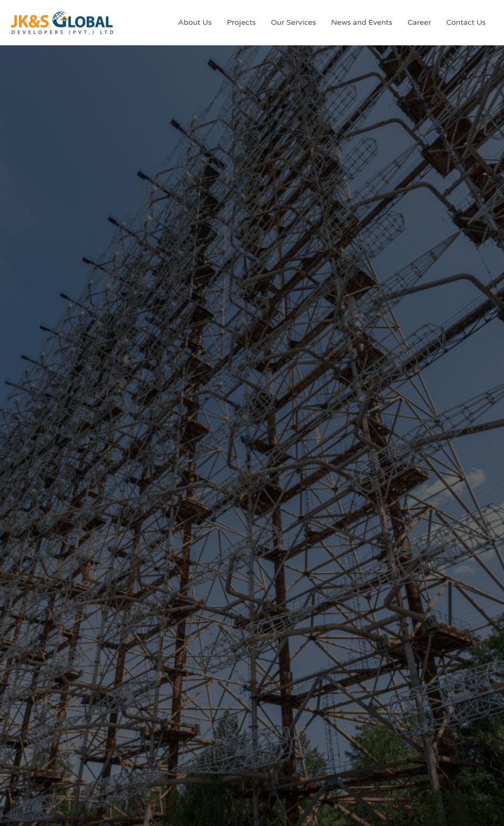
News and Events (362, 22)
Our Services (294, 22)
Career (419, 22)
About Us (195, 22)
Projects (241, 22)
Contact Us (466, 22)
